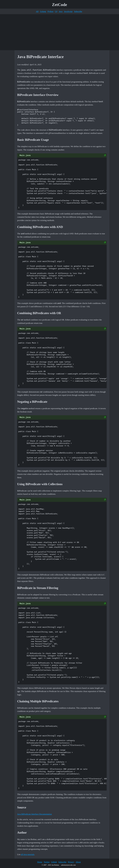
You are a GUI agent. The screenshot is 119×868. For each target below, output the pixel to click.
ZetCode (60, 5)
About (78, 862)
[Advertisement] (59, 32)
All (37, 11)
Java (61, 11)
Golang (43, 11)
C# (56, 11)
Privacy (71, 862)
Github (54, 862)
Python (50, 11)
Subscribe (78, 11)
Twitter (47, 862)
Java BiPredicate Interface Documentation (35, 814)
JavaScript (68, 11)
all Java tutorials (28, 854)
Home (40, 862)
